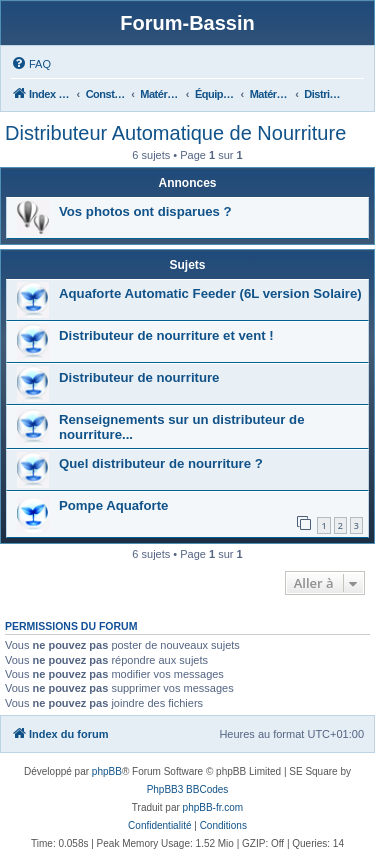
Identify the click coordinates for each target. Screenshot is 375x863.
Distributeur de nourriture (139, 377)
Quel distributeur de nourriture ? (161, 463)
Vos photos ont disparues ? (145, 211)
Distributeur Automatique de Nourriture (175, 133)
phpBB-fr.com (213, 807)
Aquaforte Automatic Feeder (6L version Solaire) (210, 293)
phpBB (107, 771)
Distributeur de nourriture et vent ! (166, 335)
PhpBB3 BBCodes (188, 789)
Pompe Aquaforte (113, 505)
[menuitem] (31, 64)
